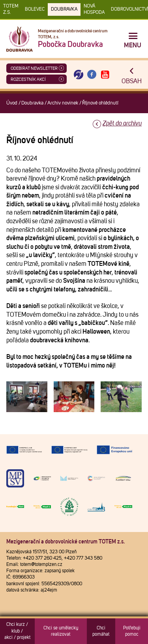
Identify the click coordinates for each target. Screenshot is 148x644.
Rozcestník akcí (28, 79)
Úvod (12, 103)
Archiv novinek (63, 103)
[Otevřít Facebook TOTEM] (92, 75)
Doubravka (64, 9)
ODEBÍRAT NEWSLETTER (34, 68)
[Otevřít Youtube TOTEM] (105, 75)
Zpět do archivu (122, 123)
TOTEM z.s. (11, 9)
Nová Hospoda (94, 9)
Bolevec (35, 9)
